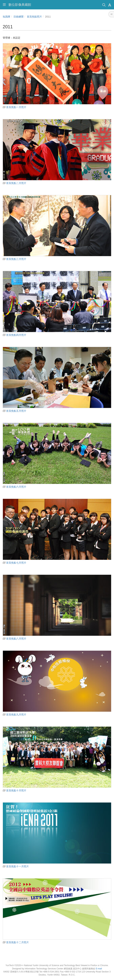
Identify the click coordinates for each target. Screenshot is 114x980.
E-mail (99, 969)
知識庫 (6, 17)
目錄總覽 (19, 17)
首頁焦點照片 (34, 17)
